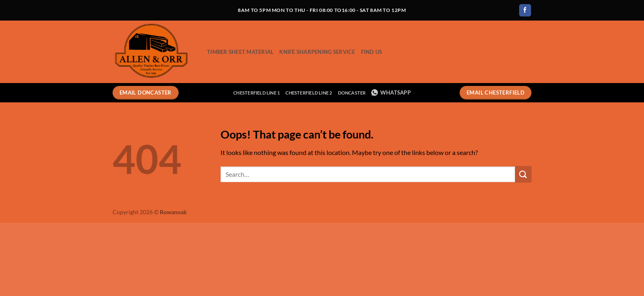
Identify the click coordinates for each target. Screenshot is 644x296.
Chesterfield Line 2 (309, 93)
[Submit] (523, 174)
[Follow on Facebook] (525, 10)
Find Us (372, 52)
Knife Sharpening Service (317, 52)
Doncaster (352, 93)
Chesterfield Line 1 (256, 93)
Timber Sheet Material (240, 52)
